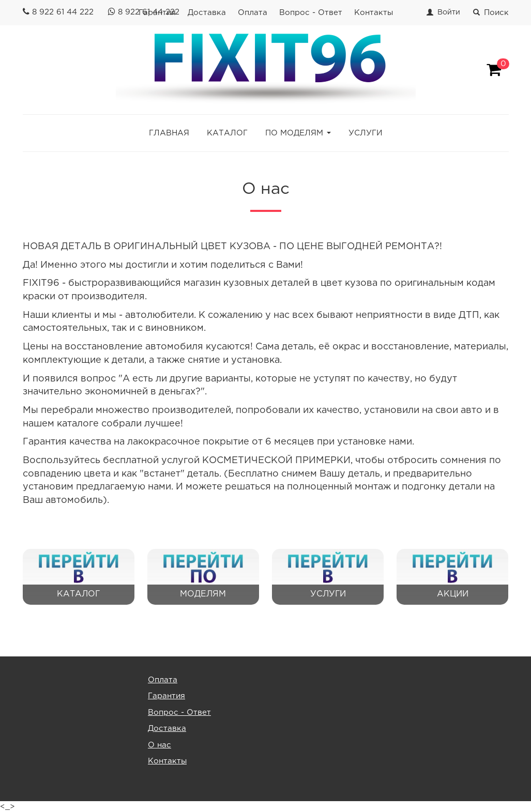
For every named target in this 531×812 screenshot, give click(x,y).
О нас (160, 745)
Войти (449, 12)
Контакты (374, 13)
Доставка (207, 13)
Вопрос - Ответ (311, 13)
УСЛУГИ (366, 133)
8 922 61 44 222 (63, 12)
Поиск (491, 13)
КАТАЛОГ (227, 133)
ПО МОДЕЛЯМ (294, 133)
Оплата (253, 13)
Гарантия (166, 696)
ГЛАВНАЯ (169, 133)
